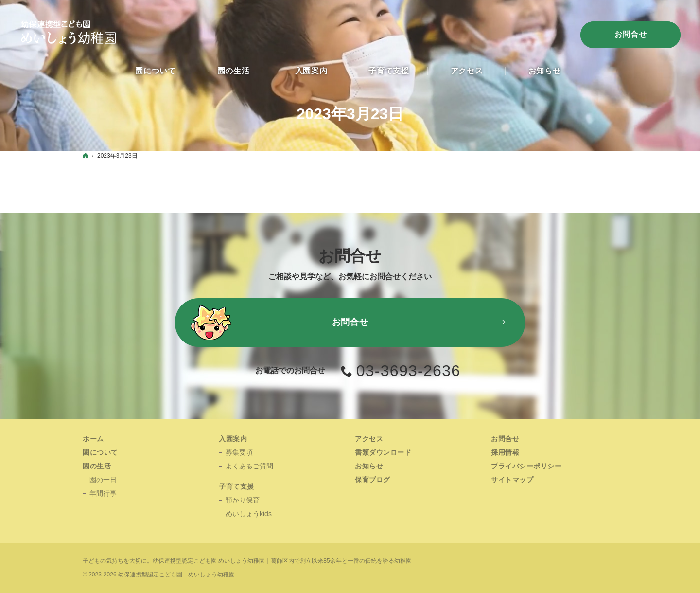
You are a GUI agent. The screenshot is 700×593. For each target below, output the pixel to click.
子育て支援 (236, 486)
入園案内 (233, 439)
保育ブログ (373, 480)
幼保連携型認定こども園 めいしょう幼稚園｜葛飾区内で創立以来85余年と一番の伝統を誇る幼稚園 (282, 561)
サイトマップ (512, 480)
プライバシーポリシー (526, 466)
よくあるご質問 (249, 466)
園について (100, 452)
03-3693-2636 (409, 371)
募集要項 (239, 452)
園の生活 (97, 466)
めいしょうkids (249, 514)
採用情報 (505, 452)
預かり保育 (243, 500)
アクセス (369, 439)
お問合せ (631, 34)
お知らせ (369, 466)
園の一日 (103, 480)
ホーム (93, 439)
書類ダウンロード (383, 452)
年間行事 (103, 493)
